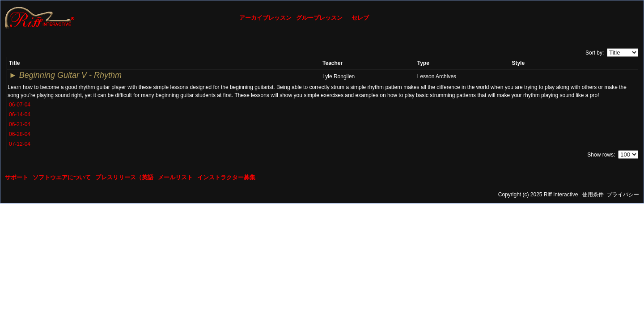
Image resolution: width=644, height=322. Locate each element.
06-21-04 (20, 124)
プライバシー (623, 195)
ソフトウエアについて (62, 177)
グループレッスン (319, 18)
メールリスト (175, 177)
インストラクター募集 (226, 177)
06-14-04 (20, 114)
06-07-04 (20, 105)
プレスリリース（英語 (124, 177)
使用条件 (593, 195)
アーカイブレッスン (265, 18)
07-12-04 (20, 144)
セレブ (360, 18)
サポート (17, 177)
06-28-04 (20, 134)
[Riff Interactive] (40, 17)
